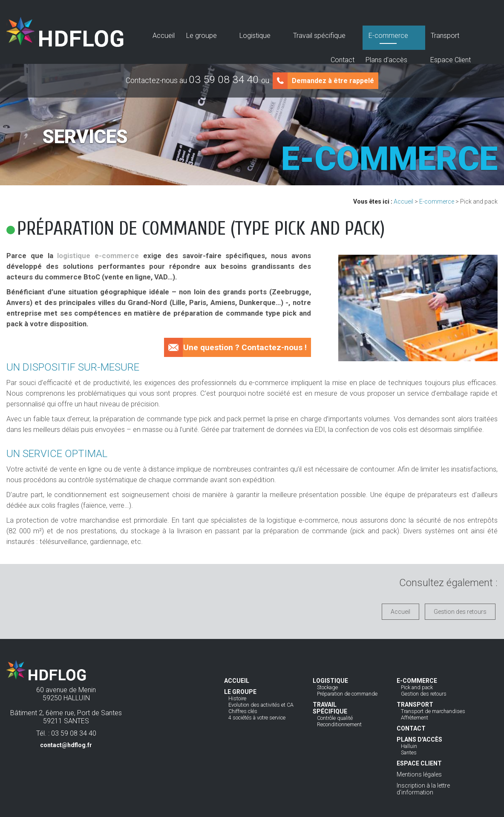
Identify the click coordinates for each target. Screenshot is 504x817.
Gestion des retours (460, 612)
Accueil (148, 33)
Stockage (327, 687)
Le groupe (178, 33)
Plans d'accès (410, 33)
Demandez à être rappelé (333, 81)
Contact (374, 33)
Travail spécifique (257, 33)
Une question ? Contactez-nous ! (245, 347)
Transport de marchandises (433, 711)
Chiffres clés (243, 711)
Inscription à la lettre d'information (423, 789)
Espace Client (454, 33)
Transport (344, 33)
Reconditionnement (339, 724)
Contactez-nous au (197, 80)
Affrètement (415, 718)
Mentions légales (419, 774)
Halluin (409, 746)
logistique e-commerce (98, 256)
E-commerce (307, 33)
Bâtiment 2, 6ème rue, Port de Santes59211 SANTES (66, 723)
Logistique (212, 33)
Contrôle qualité (335, 718)
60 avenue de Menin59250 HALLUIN (66, 694)
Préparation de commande (347, 694)
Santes (409, 752)
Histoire (237, 698)
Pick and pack (417, 687)
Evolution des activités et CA (261, 705)
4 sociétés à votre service (257, 718)
